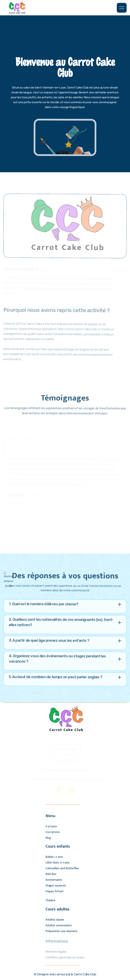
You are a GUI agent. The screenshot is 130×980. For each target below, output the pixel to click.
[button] (122, 8)
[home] (17, 8)
